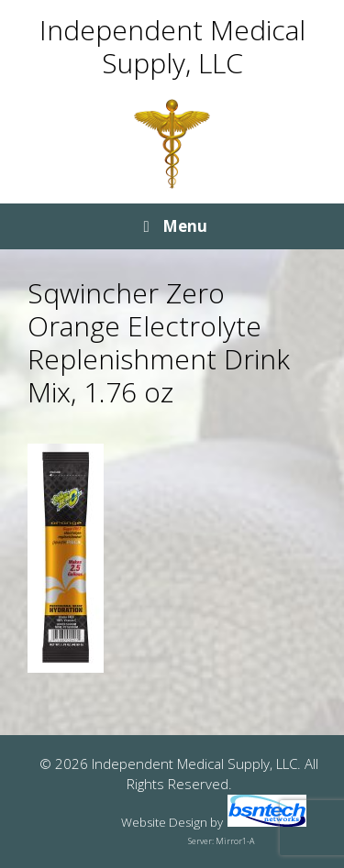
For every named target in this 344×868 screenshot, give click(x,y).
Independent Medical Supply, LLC (172, 46)
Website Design (164, 822)
